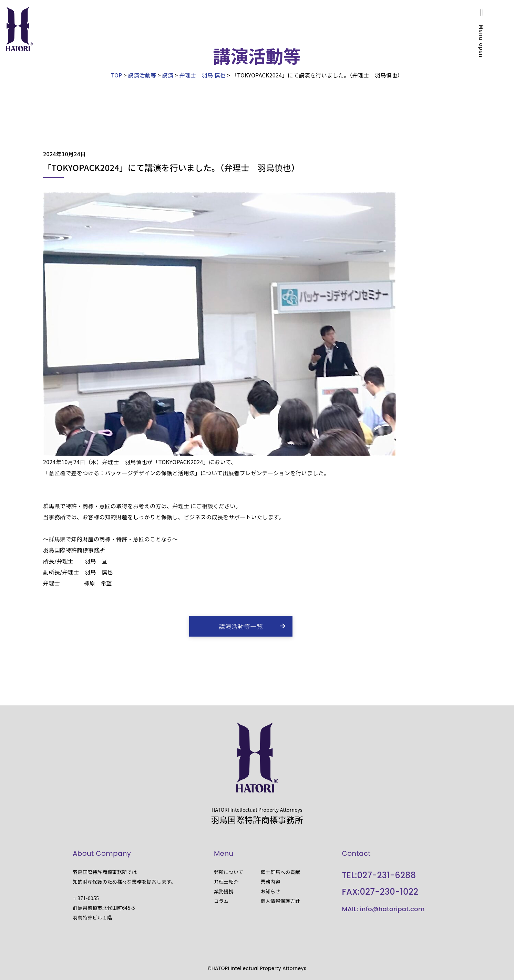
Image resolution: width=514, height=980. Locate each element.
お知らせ (270, 891)
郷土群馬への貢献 (280, 872)
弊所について (229, 872)
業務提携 (224, 891)
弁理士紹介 (226, 882)
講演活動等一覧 (241, 626)
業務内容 (270, 882)
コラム (221, 901)
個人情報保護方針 (280, 901)
